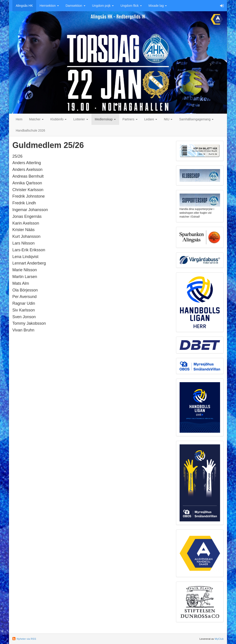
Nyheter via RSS (26, 639)
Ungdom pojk (103, 6)
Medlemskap (105, 119)
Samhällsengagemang (196, 119)
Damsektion (76, 6)
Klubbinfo (58, 119)
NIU (168, 119)
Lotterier (81, 119)
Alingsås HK (24, 6)
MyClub (219, 639)
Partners (130, 119)
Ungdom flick (131, 6)
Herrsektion (49, 6)
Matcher (36, 119)
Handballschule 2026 (30, 130)
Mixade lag (158, 6)
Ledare (151, 119)
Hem (19, 119)
